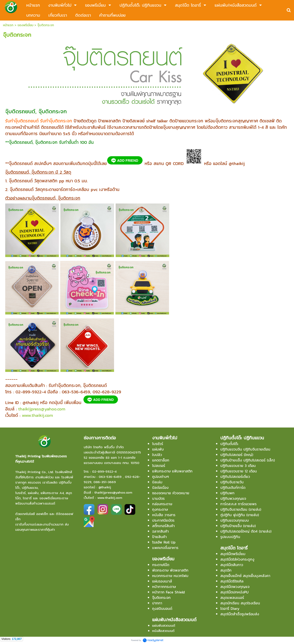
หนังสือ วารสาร (164, 515)
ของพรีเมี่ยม (25, 25)
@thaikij (105, 487)
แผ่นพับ (158, 449)
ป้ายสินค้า (159, 537)
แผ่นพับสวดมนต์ (164, 625)
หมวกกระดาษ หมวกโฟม (170, 576)
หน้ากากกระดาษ (164, 587)
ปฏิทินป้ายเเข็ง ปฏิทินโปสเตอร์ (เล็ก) (248, 460)
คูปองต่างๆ (161, 477)
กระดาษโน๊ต (161, 565)
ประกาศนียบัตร (163, 520)
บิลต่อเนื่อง (160, 487)
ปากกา (157, 603)
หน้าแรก (8, 25)
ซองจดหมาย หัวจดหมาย (171, 493)
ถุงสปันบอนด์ (162, 608)
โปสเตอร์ (159, 466)
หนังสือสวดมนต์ (163, 631)
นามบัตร (158, 498)
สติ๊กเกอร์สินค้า (163, 526)
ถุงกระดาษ (160, 509)
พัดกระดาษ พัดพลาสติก (170, 570)
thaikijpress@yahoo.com (42, 409)
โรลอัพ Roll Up (164, 542)
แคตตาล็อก (161, 460)
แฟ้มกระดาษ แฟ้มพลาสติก (172, 471)
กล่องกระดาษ (162, 504)
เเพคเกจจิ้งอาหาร (165, 548)
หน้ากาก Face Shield (168, 592)
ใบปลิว (157, 455)
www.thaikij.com (37, 415)
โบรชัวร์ (158, 444)
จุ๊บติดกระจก (161, 598)
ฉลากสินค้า (160, 531)
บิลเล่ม (157, 482)
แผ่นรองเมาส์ (162, 581)
